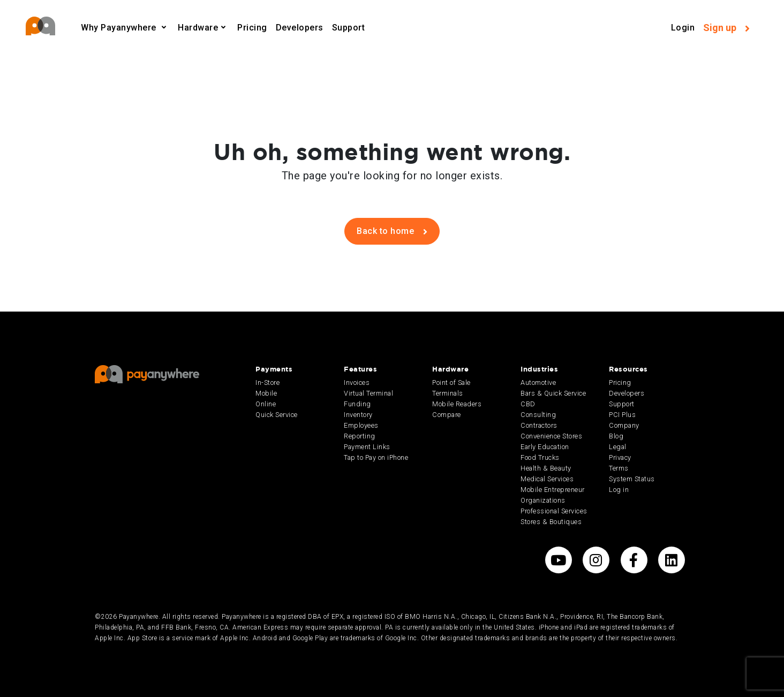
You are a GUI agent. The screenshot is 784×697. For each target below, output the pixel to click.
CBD (528, 404)
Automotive (538, 382)
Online (266, 404)
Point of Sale (451, 382)
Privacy (620, 457)
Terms (619, 468)
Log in (619, 490)
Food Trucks (540, 457)
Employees (361, 425)
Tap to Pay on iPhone (376, 457)
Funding (357, 404)
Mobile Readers (457, 404)
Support (349, 28)
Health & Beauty (546, 468)
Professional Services (554, 511)
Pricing (252, 28)
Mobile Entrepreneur (553, 490)
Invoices (357, 382)
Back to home (392, 231)
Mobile (266, 393)
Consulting (538, 415)
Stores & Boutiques (551, 522)
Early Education (545, 447)
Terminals (448, 393)
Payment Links (367, 447)
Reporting (360, 436)
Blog (616, 436)
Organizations (543, 500)
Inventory (358, 415)
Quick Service (277, 415)
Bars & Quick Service (553, 393)
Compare (447, 415)
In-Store (267, 382)
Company (624, 425)
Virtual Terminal (368, 393)
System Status (632, 479)
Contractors (539, 425)
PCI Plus (622, 415)
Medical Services (547, 479)
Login (683, 28)
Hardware (198, 28)
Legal (618, 447)
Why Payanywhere (120, 28)
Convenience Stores (551, 436)
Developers (300, 28)
